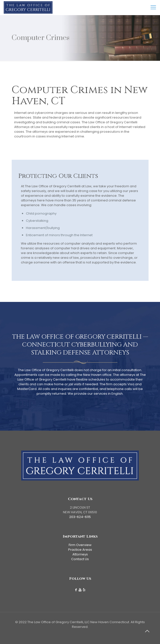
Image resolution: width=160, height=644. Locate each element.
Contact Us (80, 559)
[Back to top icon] (150, 634)
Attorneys (80, 554)
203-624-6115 (80, 517)
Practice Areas (80, 550)
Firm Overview (80, 545)
